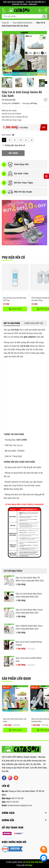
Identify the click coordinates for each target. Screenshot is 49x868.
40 (31, 140)
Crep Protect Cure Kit (21, 485)
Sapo (30, 865)
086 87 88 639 (18, 798)
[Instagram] (10, 778)
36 (10, 140)
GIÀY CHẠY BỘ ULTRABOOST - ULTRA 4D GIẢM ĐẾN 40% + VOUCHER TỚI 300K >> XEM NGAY (24, 3)
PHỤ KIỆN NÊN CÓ (13, 257)
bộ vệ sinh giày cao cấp (26, 482)
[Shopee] (16, 778)
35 (4, 140)
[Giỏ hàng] (45, 10)
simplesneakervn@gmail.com (20, 805)
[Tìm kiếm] (44, 16)
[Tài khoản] (40, 10)
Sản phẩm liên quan (16, 678)
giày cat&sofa (30, 337)
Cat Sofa (15, 330)
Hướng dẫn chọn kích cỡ (13, 145)
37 (15, 140)
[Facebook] (4, 778)
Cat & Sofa (25, 346)
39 (26, 140)
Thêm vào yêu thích (46, 100)
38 (21, 140)
